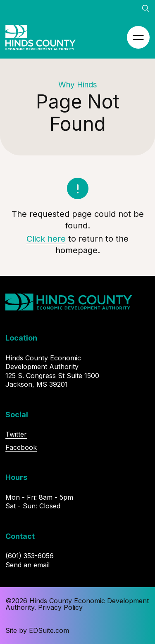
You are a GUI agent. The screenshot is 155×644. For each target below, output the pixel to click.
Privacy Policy (60, 607)
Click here (46, 239)
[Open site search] (145, 8)
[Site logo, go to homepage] (41, 38)
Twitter (16, 434)
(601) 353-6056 (30, 556)
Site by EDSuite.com (37, 630)
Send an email (27, 565)
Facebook (21, 447)
